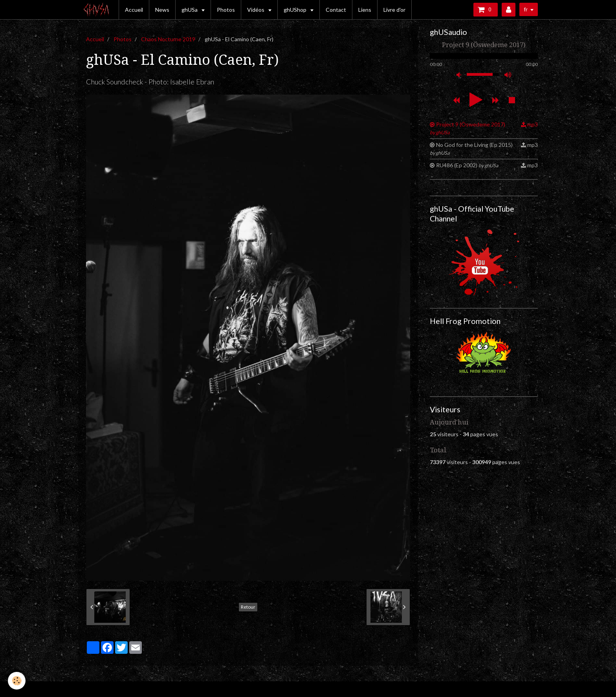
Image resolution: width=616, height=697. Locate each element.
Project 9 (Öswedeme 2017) (467, 128)
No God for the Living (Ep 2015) (471, 149)
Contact (336, 10)
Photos (226, 10)
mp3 (533, 124)
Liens (365, 10)
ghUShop (296, 10)
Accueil (134, 10)
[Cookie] (17, 681)
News (162, 10)
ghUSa (190, 10)
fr (526, 9)
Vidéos (256, 10)
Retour (248, 607)
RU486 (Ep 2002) (467, 165)
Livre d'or (394, 10)
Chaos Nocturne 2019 (168, 39)
